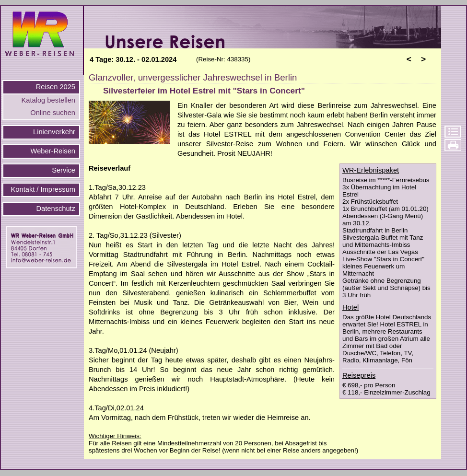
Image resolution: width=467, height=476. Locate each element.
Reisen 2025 (56, 87)
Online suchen (53, 113)
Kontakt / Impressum (43, 189)
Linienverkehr (54, 132)
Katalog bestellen (48, 100)
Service (64, 170)
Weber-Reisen (53, 151)
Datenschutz (56, 209)
